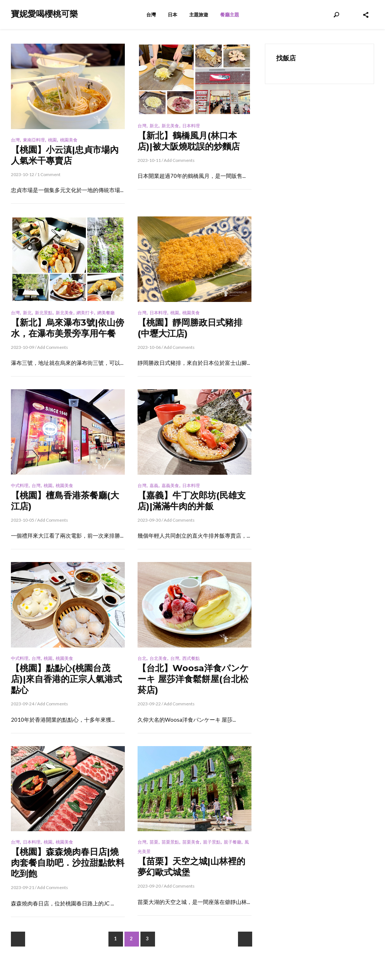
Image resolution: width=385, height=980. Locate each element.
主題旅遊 (199, 15)
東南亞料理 (34, 140)
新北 (154, 126)
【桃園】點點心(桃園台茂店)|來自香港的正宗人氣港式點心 (66, 679)
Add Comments (179, 160)
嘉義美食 (170, 485)
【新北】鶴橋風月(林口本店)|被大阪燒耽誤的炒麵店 (189, 141)
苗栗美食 (191, 842)
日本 (172, 15)
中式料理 (20, 485)
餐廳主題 (230, 15)
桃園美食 (69, 140)
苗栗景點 (170, 842)
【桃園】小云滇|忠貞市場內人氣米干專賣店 (65, 155)
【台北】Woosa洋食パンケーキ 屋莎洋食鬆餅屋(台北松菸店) (193, 679)
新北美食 (170, 126)
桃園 (52, 140)
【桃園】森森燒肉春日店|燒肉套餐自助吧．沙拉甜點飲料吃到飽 (68, 863)
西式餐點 (191, 658)
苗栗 (154, 842)
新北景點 (44, 313)
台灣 (151, 15)
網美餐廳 (106, 313)
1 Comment (49, 174)
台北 (142, 658)
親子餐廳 (233, 842)
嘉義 (154, 485)
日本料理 (191, 126)
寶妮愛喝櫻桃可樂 (44, 14)
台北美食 (158, 658)
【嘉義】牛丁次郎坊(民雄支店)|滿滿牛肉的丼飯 (192, 501)
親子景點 (212, 842)
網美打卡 (85, 313)
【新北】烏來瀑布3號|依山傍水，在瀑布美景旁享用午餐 (68, 328)
